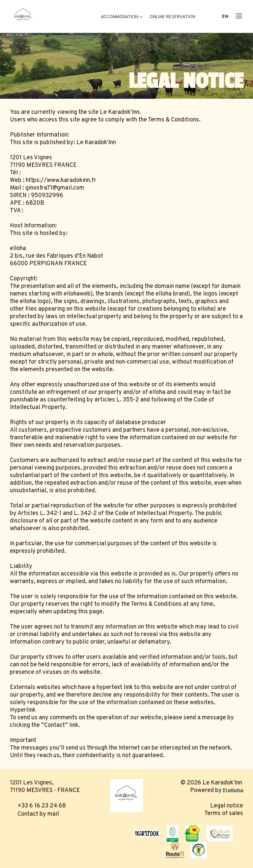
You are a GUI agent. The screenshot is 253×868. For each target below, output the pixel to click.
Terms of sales (224, 814)
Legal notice (227, 806)
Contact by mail (34, 814)
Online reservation (172, 17)
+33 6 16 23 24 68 (38, 806)
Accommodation (122, 17)
